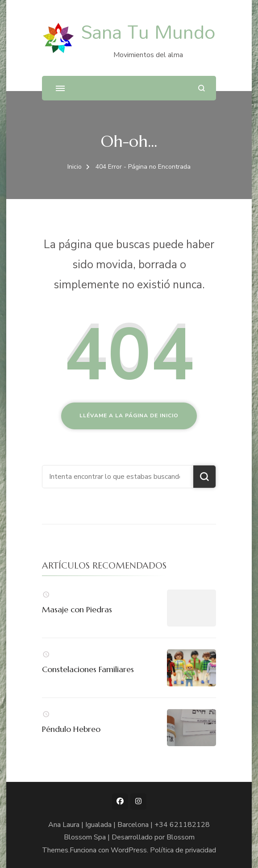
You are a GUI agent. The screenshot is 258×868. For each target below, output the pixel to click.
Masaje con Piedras (77, 609)
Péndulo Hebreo (71, 729)
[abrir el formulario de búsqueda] (202, 88)
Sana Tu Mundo (148, 31)
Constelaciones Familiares (88, 669)
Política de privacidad (183, 850)
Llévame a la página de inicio (129, 415)
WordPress (129, 850)
